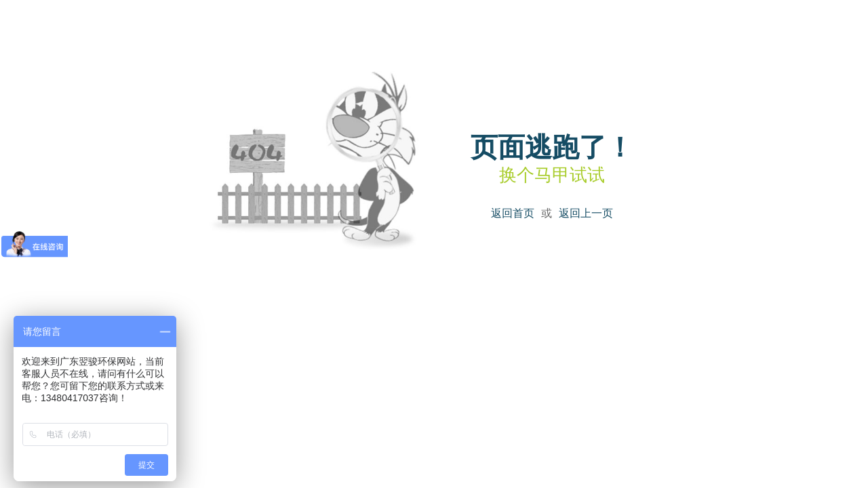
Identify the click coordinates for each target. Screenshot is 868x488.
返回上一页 (586, 213)
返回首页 (513, 213)
